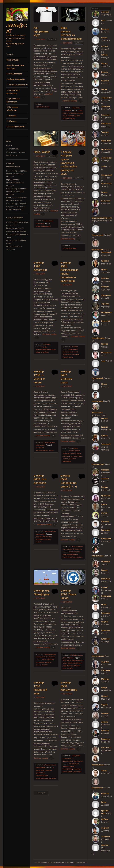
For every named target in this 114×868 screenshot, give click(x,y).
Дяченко (105, 278)
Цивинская (106, 630)
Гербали (105, 819)
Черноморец (97, 401)
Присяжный (106, 252)
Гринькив (105, 521)
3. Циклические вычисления (13, 100)
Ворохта (105, 81)
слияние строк (76, 456)
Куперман (105, 639)
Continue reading (73, 101)
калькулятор (67, 769)
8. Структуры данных (16, 126)
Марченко (106, 579)
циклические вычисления (46, 778)
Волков (104, 72)
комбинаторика (69, 557)
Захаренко (106, 836)
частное (38, 542)
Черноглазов (97, 235)
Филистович (97, 413)
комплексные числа (70, 352)
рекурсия (79, 557)
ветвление (40, 448)
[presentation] (50, 280)
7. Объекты (12, 121)
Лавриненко (107, 98)
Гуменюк (105, 261)
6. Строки (74, 347)
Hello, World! (42, 152)
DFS (64, 660)
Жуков (104, 384)
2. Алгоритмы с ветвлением (13, 92)
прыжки (48, 662)
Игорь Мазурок (13, 171)
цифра (73, 118)
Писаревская (97, 788)
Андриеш (105, 662)
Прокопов (106, 613)
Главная (10, 54)
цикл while (77, 772)
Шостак (105, 46)
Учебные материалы (16, 79)
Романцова (106, 596)
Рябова (104, 55)
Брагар (104, 269)
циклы (38, 665)
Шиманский (106, 748)
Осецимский (107, 175)
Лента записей (13, 149)
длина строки (74, 451)
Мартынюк (106, 141)
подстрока (66, 453)
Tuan (103, 361)
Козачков (105, 115)
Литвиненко (107, 158)
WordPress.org (12, 155)
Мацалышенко (98, 656)
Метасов (105, 730)
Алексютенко (98, 556)
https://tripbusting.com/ (102, 218)
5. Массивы (11, 116)
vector (69, 660)
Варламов (106, 321)
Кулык (104, 802)
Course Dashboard (14, 74)
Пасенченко (106, 184)
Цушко (104, 504)
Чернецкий (106, 444)
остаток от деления (70, 113)
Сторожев (106, 670)
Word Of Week (13, 60)
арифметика (74, 764)
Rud (103, 20)
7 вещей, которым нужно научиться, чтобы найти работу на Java (69, 163)
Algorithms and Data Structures (15, 67)
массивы (50, 659)
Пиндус (104, 63)
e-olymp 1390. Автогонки (17, 222)
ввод (80, 110)
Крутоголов (106, 149)
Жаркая (105, 696)
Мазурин (105, 287)
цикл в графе (68, 668)
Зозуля (104, 513)
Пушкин (104, 435)
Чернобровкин (98, 338)
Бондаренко (107, 312)
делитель (47, 539)
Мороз (104, 38)
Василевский (97, 249)
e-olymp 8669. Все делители (40, 479)
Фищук (104, 688)
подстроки (66, 354)
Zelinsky (105, 722)
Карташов (106, 530)
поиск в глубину (73, 666)
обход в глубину (42, 352)
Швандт (105, 427)
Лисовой (105, 12)
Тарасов (105, 132)
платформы (40, 662)
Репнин (104, 570)
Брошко (105, 418)
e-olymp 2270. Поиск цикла (69, 594)
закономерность (42, 450)
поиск (73, 453)
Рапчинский (106, 539)
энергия (44, 665)
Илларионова (98, 464)
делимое (39, 539)
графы (44, 347)
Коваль (104, 192)
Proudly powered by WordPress (47, 862)
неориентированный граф (45, 349)
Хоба (104, 166)
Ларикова (105, 106)
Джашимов (106, 295)
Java (42, 770)
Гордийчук (106, 739)
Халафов (105, 478)
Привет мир (46, 226)
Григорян (105, 29)
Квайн (38, 226)
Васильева (106, 201)
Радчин (104, 705)
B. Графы (47, 344)
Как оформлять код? (41, 31)
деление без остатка (43, 537)
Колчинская (106, 352)
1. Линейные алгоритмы (17, 85)
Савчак (104, 89)
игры (44, 659)
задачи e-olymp (68, 766)
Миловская (106, 124)
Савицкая (105, 470)
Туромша (105, 304)
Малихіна (105, 679)
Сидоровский (97, 378)
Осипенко (106, 562)
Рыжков (105, 344)
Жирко (104, 771)
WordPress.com (82, 862)
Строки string (68, 357)
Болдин (104, 487)
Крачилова (106, 496)
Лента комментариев (16, 152)
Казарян (105, 713)
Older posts (41, 793)
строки (65, 459)
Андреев (105, 828)
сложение (75, 354)
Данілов (105, 845)
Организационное (42, 107)
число (51, 450)
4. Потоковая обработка (12, 109)
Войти (9, 146)
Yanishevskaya (98, 765)
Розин (104, 604)
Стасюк (104, 587)
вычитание (73, 349)
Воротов (105, 793)
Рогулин (105, 622)
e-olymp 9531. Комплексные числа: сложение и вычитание (16, 228)
